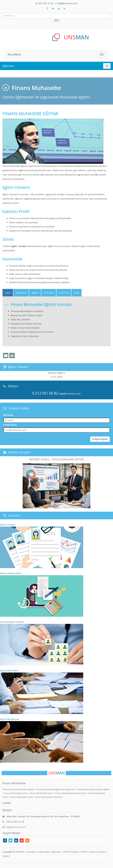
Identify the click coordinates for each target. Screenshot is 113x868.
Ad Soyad (8, 415)
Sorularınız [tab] (21, 293)
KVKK (84, 852)
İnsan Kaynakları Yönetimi (42, 643)
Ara (56, 20)
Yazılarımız (14, 515)
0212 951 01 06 (46, 3)
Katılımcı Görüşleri (19, 452)
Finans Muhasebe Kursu (16, 793)
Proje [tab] (77, 293)
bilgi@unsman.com (68, 3)
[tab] (8, 293)
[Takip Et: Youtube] (22, 840)
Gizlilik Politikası (71, 852)
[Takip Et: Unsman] (59, 9)
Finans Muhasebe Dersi (42, 793)
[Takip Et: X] (53, 9)
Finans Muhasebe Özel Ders (49, 797)
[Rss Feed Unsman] (65, 9)
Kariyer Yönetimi (42, 546)
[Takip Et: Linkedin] (16, 840)
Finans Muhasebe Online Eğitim (19, 789)
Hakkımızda (44, 852)
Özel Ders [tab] (49, 293)
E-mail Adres (10, 425)
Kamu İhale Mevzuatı (42, 740)
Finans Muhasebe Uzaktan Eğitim (94, 789)
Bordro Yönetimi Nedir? (42, 594)
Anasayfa (31, 852)
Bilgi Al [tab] (35, 293)
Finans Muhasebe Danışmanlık (71, 793)
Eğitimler (8, 66)
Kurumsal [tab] (64, 293)
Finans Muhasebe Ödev (22, 797)
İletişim (6, 856)
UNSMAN (20, 852)
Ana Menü (14, 54)
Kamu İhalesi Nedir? (42, 692)
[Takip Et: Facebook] (47, 9)
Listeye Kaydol (100, 439)
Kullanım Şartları (97, 852)
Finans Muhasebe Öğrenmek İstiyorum (56, 789)
